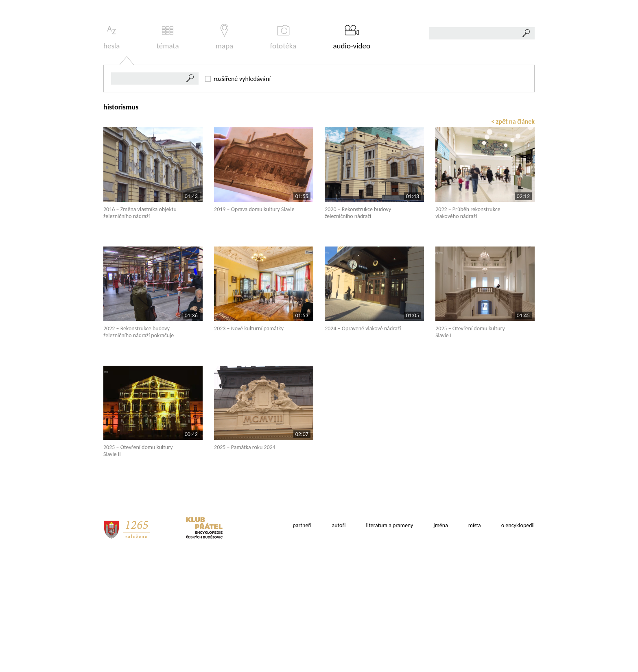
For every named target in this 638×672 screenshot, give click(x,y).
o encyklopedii (518, 639)
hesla (111, 151)
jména (441, 639)
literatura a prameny (390, 639)
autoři (339, 639)
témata (168, 151)
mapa (224, 151)
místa (475, 639)
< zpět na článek (513, 235)
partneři (302, 639)
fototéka (283, 151)
